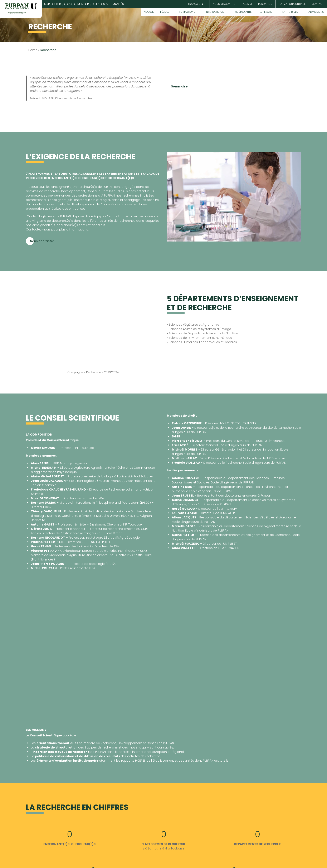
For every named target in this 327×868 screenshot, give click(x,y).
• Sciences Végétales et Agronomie (193, 325)
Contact (318, 4)
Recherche (265, 12)
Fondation (265, 4)
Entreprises (290, 12)
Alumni (247, 4)
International (215, 12)
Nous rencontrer (225, 4)
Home (33, 50)
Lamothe (155, 848)
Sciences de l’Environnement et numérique (200, 338)
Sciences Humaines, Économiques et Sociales (202, 342)
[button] (195, 4)
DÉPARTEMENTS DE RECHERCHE (257, 844)
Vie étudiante (243, 12)
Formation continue (292, 4)
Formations (187, 12)
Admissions (316, 12)
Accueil (149, 12)
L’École (165, 12)
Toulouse (178, 848)
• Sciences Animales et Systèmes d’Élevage (199, 329)
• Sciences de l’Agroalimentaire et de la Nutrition (202, 333)
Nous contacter (42, 241)
